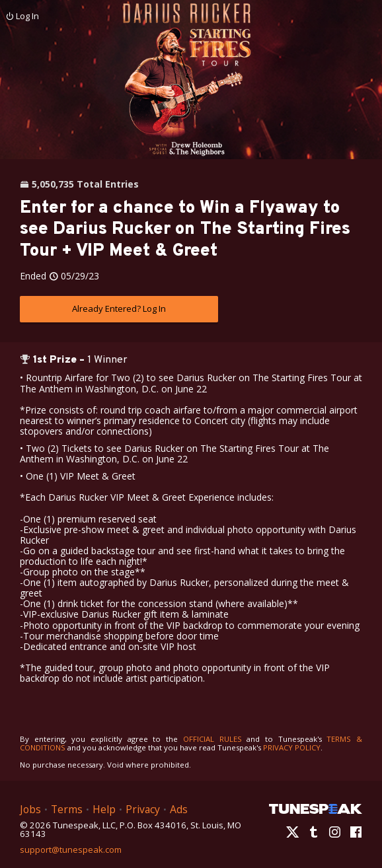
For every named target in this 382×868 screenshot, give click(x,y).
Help (104, 809)
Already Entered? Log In (119, 308)
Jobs (30, 809)
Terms (67, 809)
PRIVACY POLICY (292, 747)
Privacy (143, 809)
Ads (179, 809)
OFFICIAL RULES (212, 739)
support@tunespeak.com (71, 849)
